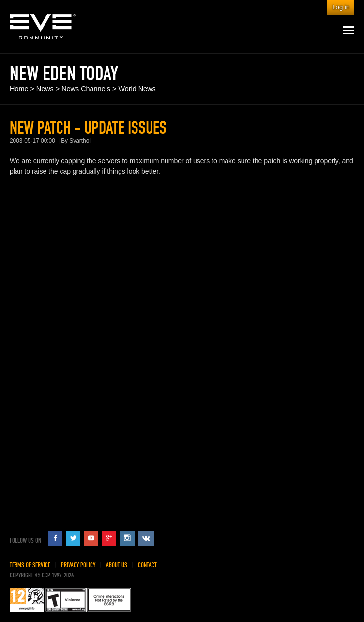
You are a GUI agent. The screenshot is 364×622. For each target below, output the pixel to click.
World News (137, 89)
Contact (147, 565)
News (45, 89)
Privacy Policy (78, 565)
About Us (117, 565)
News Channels (86, 89)
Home (19, 89)
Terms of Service (30, 565)
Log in (341, 7)
